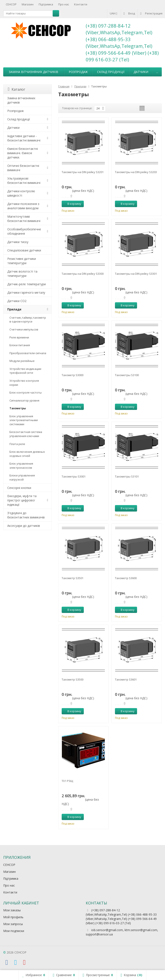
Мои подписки (14, 931)
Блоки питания (20, 345)
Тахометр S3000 (73, 375)
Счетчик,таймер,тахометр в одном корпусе (28, 320)
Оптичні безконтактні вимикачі (23, 168)
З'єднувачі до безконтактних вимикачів (26, 515)
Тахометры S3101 (127, 476)
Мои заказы (12, 910)
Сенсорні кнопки (19, 488)
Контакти (81, 4)
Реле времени (19, 337)
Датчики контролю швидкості (21, 193)
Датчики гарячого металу (26, 292)
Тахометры (18, 408)
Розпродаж (78, 72)
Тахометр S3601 (126, 679)
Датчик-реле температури (27, 284)
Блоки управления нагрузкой (22, 477)
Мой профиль (13, 917)
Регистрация (151, 13)
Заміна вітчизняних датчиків (34, 72)
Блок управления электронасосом (21, 466)
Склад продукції (111, 72)
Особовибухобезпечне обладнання (24, 231)
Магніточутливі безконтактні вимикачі (24, 219)
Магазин (28, 4)
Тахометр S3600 (126, 578)
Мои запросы (13, 924)
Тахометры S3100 (127, 375)
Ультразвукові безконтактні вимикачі (24, 181)
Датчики (141, 72)
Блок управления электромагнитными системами (24, 420)
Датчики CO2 (17, 301)
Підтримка (46, 4)
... (157, 72)
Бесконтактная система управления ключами (26, 434)
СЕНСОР (11, 4)
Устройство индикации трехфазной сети (25, 371)
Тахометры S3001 (74, 476)
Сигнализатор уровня (24, 400)
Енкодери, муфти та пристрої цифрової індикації (22, 500)
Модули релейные (22, 361)
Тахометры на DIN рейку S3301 (136, 274)
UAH (114, 13)
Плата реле (17, 444)
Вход (129, 13)
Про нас (64, 4)
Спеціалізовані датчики (24, 250)
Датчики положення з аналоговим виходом (23, 206)
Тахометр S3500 (73, 679)
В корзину (72, 204)
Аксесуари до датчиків (24, 526)
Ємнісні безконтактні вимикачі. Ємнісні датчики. (23, 153)
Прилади (14, 309)
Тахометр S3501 (73, 578)
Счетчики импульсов (24, 329)
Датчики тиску (18, 242)
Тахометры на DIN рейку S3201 (83, 172)
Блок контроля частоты (26, 392)
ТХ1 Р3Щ (67, 781)
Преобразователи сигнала (28, 353)
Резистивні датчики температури (22, 261)
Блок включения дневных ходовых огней (27, 454)
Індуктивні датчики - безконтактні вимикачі (24, 138)
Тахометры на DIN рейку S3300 (83, 274)
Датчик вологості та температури (22, 274)
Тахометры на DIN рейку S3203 (136, 172)
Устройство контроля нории (24, 383)
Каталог (16, 89)
